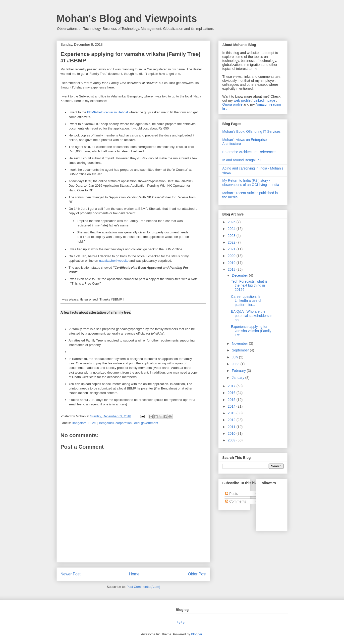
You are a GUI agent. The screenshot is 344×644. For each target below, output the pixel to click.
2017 (232, 386)
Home (134, 574)
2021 (232, 249)
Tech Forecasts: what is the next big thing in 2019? (249, 286)
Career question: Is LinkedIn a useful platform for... (246, 301)
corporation (124, 423)
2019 (232, 263)
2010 (232, 433)
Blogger (196, 634)
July (235, 357)
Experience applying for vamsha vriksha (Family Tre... (251, 331)
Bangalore (79, 423)
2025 (232, 222)
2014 (232, 406)
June (236, 364)
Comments (236, 501)
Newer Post (71, 574)
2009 (232, 440)
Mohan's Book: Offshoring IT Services (251, 131)
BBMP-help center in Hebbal (108, 112)
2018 (232, 269)
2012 (232, 420)
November (240, 343)
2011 (232, 427)
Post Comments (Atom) (143, 587)
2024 (232, 229)
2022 (232, 242)
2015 (232, 400)
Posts (232, 494)
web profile (242, 100)
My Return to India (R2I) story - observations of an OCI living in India (251, 183)
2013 (232, 413)
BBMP (93, 423)
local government (146, 423)
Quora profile (232, 104)
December (240, 275)
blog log (180, 622)
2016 (232, 393)
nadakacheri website (114, 261)
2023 (232, 236)
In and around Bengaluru (241, 160)
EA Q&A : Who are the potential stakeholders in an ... (252, 316)
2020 (232, 256)
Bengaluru (106, 423)
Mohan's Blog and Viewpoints (127, 18)
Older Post (197, 574)
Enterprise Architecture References (249, 152)
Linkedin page (264, 100)
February (239, 371)
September (241, 350)
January (238, 378)
